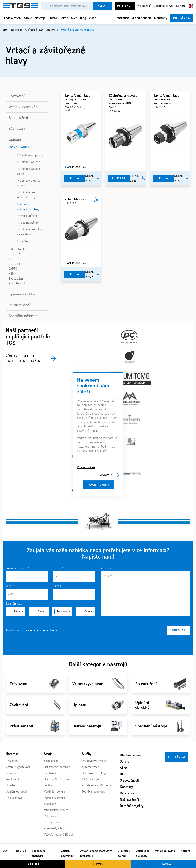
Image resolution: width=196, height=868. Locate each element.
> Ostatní (23, 241)
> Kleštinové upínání (30, 155)
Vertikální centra (54, 791)
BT (10, 259)
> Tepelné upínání (28, 223)
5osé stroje (51, 761)
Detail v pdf (90, 178)
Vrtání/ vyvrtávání (24, 107)
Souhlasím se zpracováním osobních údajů (32, 630)
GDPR (7, 851)
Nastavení (106, 475)
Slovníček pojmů (124, 853)
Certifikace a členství (143, 853)
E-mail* (58, 568)
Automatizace (91, 767)
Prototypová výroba (94, 761)
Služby (53, 18)
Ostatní (85, 611)
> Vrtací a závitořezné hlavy (29, 206)
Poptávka (182, 18)
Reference (122, 18)
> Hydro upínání (27, 216)
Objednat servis (163, 6)
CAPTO (13, 269)
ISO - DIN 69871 (19, 147)
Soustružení (18, 118)
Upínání (15, 139)
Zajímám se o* (15, 604)
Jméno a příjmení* (17, 568)
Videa (92, 18)
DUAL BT (14, 264)
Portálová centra (54, 798)
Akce (74, 18)
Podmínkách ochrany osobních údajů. (97, 449)
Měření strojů (90, 779)
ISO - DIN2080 (17, 249)
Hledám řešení (12, 18)
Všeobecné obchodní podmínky (39, 856)
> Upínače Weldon (29, 162)
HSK (11, 273)
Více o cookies (86, 467)
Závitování (17, 128)
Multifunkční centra (56, 810)
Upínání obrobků (22, 294)
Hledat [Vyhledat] (102, 6)
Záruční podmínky (67, 853)
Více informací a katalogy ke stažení (24, 359)
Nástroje (40, 18)
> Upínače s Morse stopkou (29, 183)
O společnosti (142, 18)
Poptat (74, 178)
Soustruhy (50, 804)
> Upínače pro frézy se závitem (30, 232)
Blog (83, 18)
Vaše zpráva (109, 568)
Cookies (21, 851)
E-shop (125, 6)
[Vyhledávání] (67, 6)
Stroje (28, 18)
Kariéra (181, 6)
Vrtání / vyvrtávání (18, 767)
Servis (64, 18)
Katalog (33, 864)
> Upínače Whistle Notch (29, 171)
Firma (57, 586)
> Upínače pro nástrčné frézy (26, 195)
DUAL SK (14, 254)
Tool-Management (93, 791)
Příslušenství (17, 283)
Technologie (62, 611)
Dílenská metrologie (95, 773)
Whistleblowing (165, 851)
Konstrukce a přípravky (97, 785)
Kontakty (161, 18)
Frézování (17, 96)
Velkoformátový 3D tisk (59, 834)
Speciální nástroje (23, 316)
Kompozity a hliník (56, 828)
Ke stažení (144, 6)
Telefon (10, 586)
